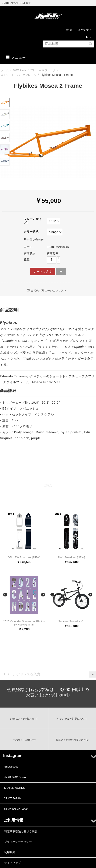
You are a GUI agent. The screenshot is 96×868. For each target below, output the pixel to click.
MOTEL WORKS (15, 788)
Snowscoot (11, 767)
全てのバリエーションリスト (49, 290)
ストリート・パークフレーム (18, 75)
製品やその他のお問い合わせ (72, 740)
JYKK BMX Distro (15, 777)
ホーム (5, 70)
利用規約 (10, 852)
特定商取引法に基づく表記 (21, 831)
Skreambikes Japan (16, 809)
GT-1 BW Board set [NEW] (24, 557)
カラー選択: (32, 232)
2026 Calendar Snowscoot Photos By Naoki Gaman (24, 623)
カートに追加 (43, 272)
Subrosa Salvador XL (71, 621)
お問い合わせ (34, 240)
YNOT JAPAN (13, 798)
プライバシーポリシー (18, 842)
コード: (29, 247)
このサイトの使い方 (24, 740)
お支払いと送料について (24, 719)
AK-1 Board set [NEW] (71, 557)
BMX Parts (19, 70)
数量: (27, 259)
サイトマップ (13, 863)
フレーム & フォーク (43, 70)
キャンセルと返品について (72, 719)
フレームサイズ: (33, 221)
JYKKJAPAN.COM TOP (17, 3)
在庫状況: (30, 253)
